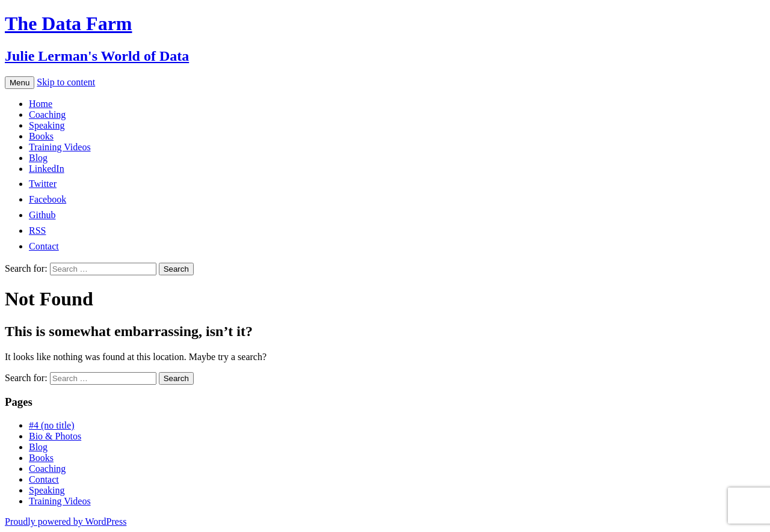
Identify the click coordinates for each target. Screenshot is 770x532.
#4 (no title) (52, 425)
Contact (44, 479)
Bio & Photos (55, 436)
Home (41, 104)
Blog (38, 158)
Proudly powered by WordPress (66, 521)
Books (41, 136)
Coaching (47, 115)
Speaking (47, 125)
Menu (20, 83)
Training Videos (60, 147)
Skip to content (66, 82)
